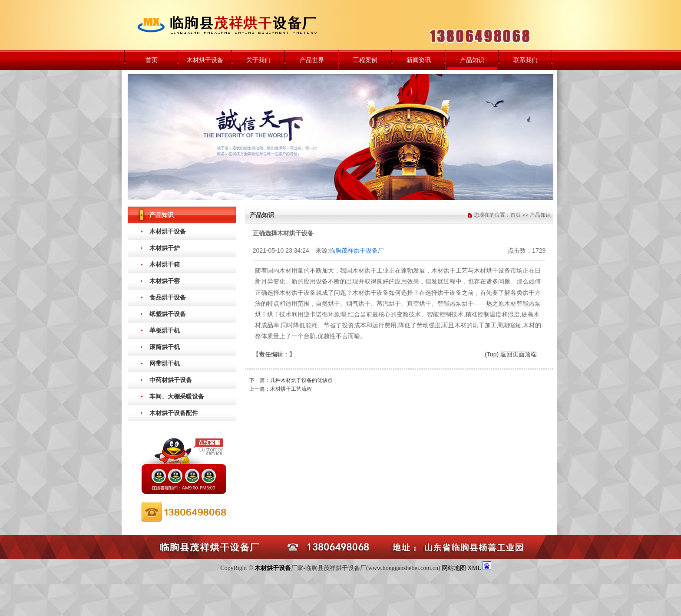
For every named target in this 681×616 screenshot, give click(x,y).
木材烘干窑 (165, 281)
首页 (152, 60)
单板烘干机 (165, 330)
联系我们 (526, 60)
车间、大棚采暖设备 (177, 396)
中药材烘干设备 (171, 380)
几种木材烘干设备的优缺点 (301, 380)
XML (475, 568)
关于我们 (258, 60)
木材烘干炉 (165, 248)
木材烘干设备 (205, 60)
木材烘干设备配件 (174, 413)
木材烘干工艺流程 (291, 389)
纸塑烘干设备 (168, 314)
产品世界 (312, 60)
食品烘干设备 (168, 297)
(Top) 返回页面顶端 (511, 354)
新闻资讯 (419, 60)
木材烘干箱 (165, 264)
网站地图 (454, 568)
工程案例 (365, 60)
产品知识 (472, 60)
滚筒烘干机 (165, 347)
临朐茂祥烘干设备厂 (357, 250)
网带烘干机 (165, 363)
